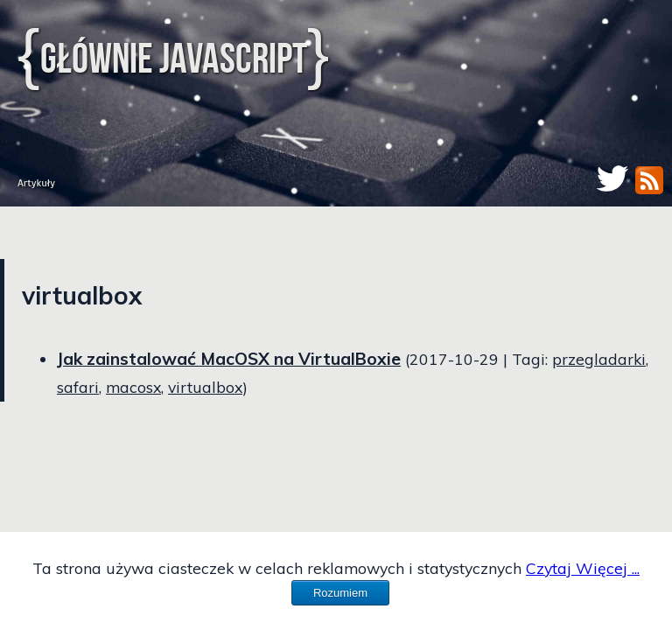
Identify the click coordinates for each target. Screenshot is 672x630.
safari (78, 387)
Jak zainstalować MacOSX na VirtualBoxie (229, 359)
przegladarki (599, 359)
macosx (133, 387)
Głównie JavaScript (174, 58)
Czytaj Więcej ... (583, 568)
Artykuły (36, 183)
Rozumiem (340, 593)
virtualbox (205, 387)
